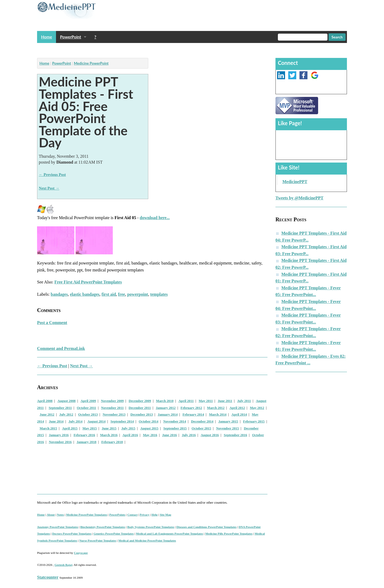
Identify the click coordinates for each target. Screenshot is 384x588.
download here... (155, 218)
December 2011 (140, 408)
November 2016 (60, 442)
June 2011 (225, 401)
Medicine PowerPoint (91, 63)
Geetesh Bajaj (63, 565)
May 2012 (257, 408)
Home (47, 37)
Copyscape (81, 553)
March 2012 (216, 408)
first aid (109, 294)
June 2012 (47, 415)
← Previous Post (52, 175)
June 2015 (109, 428)
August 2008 (67, 401)
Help (155, 515)
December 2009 (140, 401)
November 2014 (175, 421)
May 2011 (206, 401)
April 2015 (70, 428)
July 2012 (66, 415)
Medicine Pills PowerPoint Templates (229, 534)
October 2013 (88, 415)
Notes (60, 515)
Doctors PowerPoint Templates (72, 534)
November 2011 (112, 408)
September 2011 (60, 408)
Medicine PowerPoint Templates (87, 515)
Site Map (165, 515)
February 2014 (193, 415)
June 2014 (56, 421)
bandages (59, 294)
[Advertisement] (134, 49)
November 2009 (112, 401)
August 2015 (149, 428)
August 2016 (210, 435)
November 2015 (227, 428)
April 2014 (239, 415)
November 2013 (114, 415)
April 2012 (237, 408)
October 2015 (201, 428)
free (122, 294)
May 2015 (90, 428)
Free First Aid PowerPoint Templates (88, 282)
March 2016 (109, 435)
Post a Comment (52, 323)
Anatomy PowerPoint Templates (58, 527)
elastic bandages (85, 294)
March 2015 (49, 428)
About (51, 515)
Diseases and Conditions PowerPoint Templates (206, 527)
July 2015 (128, 428)
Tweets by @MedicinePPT (299, 198)
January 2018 (86, 442)
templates (159, 294)
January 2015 (228, 421)
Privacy (145, 515)
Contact (133, 515)
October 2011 (87, 408)
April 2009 (88, 401)
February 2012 (191, 408)
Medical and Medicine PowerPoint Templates (147, 540)
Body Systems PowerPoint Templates (151, 527)
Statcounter (48, 577)
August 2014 (97, 421)
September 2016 (235, 435)
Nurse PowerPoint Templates (98, 540)
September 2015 (175, 428)
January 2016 (59, 435)
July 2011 (244, 401)
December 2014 (202, 421)
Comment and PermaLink (61, 348)
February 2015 (254, 421)
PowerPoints (117, 515)
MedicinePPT (295, 182)
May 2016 (150, 435)
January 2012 (166, 408)
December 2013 (142, 415)
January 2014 (168, 415)
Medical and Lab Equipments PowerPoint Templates (170, 534)
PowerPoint (71, 37)
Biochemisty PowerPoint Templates (103, 527)
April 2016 (130, 435)
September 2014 (122, 421)
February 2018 (112, 442)
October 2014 (148, 421)
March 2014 (218, 415)
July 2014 (75, 421)
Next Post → (49, 188)
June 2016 (169, 435)
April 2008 (45, 401)
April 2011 (186, 401)
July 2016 (189, 435)
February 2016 (84, 435)
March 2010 (165, 401)
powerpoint (138, 294)
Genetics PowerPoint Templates (114, 534)
